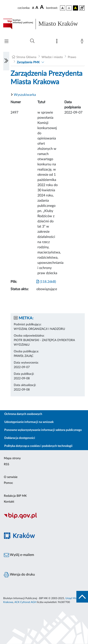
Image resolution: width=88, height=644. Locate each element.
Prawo (72, 57)
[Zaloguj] (83, 42)
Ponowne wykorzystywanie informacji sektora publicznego (43, 430)
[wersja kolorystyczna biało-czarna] (69, 8)
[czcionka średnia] (37, 8)
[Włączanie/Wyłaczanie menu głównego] (6, 42)
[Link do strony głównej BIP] (44, 24)
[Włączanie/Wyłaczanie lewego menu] (6, 61)
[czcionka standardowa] (33, 8)
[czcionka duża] (42, 7)
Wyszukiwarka (25, 95)
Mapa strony (12, 458)
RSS (7, 464)
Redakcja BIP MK (15, 496)
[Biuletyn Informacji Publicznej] (44, 518)
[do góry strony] (82, 597)
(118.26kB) (46, 282)
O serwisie (11, 477)
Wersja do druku (19, 575)
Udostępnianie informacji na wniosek (29, 422)
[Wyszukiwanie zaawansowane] (32, 41)
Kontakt (9, 502)
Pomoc (8, 483)
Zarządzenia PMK (28, 62)
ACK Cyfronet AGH (25, 602)
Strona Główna (26, 57)
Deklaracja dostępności (20, 438)
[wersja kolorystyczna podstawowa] (63, 8)
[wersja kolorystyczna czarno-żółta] (76, 8)
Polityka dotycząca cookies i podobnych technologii (38, 446)
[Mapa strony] (58, 42)
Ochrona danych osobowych (23, 414)
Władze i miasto (52, 57)
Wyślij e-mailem (19, 555)
